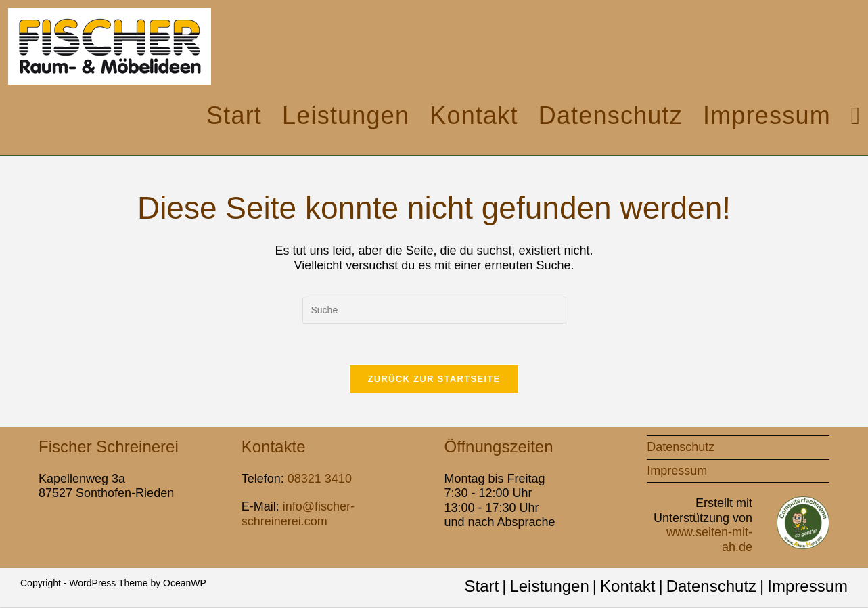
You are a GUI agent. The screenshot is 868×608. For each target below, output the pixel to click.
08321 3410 (320, 479)
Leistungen (549, 587)
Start (481, 587)
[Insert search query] (434, 310)
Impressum (677, 471)
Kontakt (627, 587)
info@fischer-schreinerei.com (298, 515)
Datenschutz (681, 447)
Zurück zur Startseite (434, 379)
